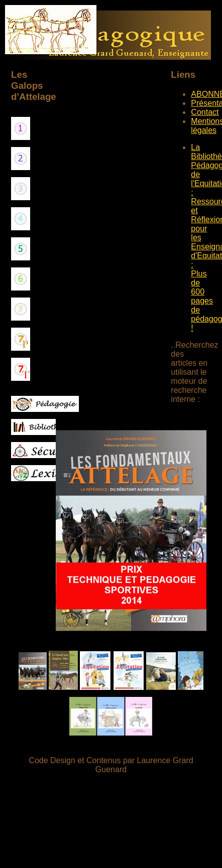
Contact (205, 112)
